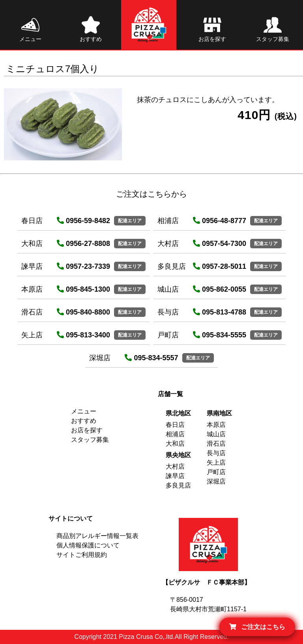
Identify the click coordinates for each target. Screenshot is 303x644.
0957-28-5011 (220, 266)
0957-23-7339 (83, 266)
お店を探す (87, 430)
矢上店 (216, 463)
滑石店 (216, 444)
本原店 (216, 425)
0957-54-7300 (220, 244)
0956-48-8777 (220, 221)
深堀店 (216, 481)
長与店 (216, 453)
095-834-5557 (151, 358)
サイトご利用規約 (82, 555)
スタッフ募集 (90, 440)
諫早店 (175, 476)
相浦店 (175, 434)
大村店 (175, 466)
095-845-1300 (83, 289)
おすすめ (84, 421)
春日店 (175, 425)
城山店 (216, 434)
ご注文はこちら (257, 627)
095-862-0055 (220, 289)
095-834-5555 (220, 335)
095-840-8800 (83, 312)
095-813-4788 (220, 312)
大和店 (175, 444)
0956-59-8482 (83, 221)
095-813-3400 (83, 335)
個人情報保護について (88, 545)
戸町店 (216, 472)
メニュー (84, 411)
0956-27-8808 (83, 244)
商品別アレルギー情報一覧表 (97, 536)
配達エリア (130, 221)
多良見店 (178, 485)
